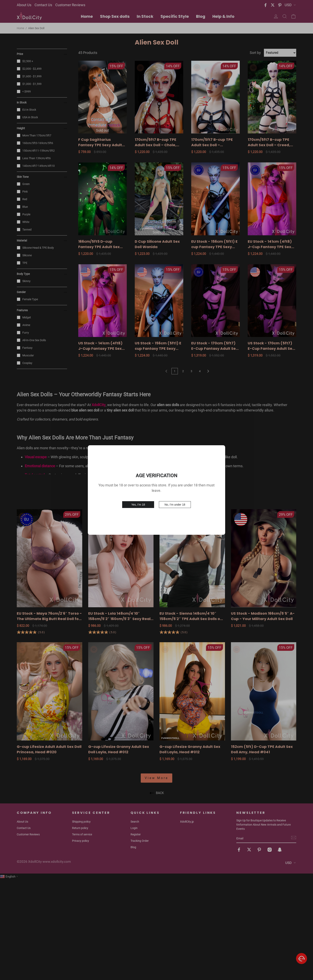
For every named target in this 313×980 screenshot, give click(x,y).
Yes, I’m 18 (138, 505)
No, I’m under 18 (175, 505)
